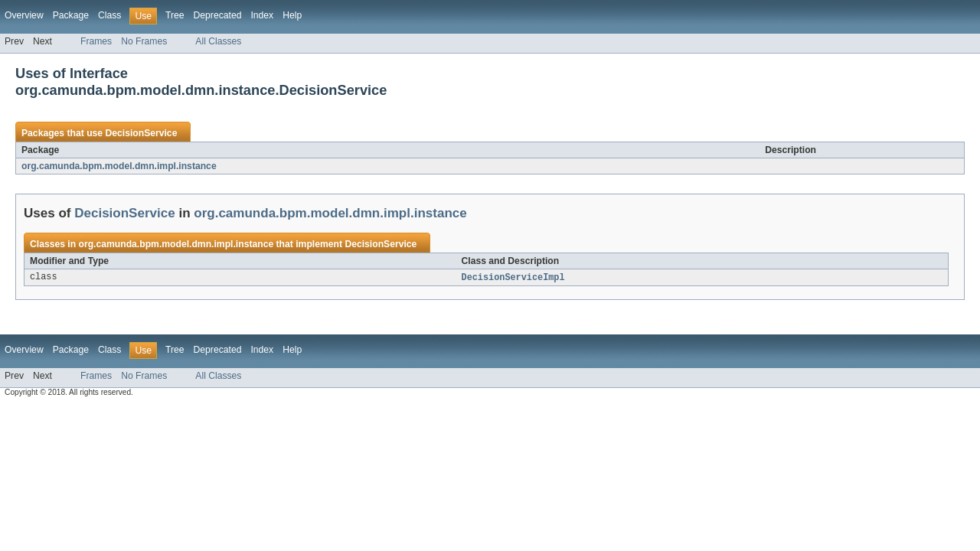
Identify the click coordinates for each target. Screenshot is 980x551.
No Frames (144, 41)
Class (109, 15)
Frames (96, 41)
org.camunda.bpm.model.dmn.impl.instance (119, 166)
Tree (175, 15)
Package (71, 15)
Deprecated (218, 15)
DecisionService (141, 133)
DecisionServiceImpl (513, 278)
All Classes (218, 41)
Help (292, 15)
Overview (24, 15)
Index (262, 15)
